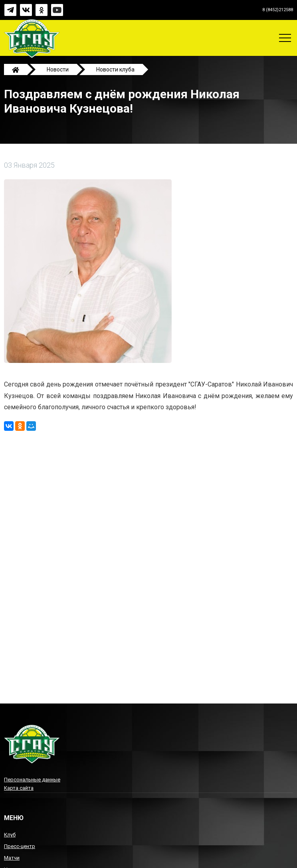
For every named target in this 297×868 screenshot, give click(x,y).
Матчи (12, 858)
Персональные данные (32, 780)
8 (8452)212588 (278, 10)
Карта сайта (19, 788)
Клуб (10, 835)
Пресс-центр (20, 846)
